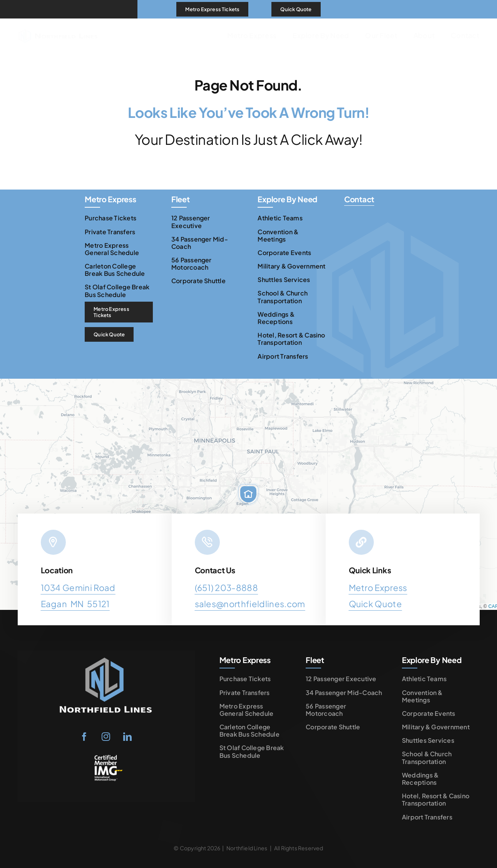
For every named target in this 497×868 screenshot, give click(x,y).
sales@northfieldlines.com (250, 604)
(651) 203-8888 (227, 588)
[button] (248, 494)
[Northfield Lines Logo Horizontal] (58, 23)
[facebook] (85, 737)
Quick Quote (376, 604)
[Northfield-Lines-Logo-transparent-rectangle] (106, 656)
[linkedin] (128, 737)
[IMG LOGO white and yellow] (106, 757)
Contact (359, 199)
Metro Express (378, 588)
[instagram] (106, 737)
